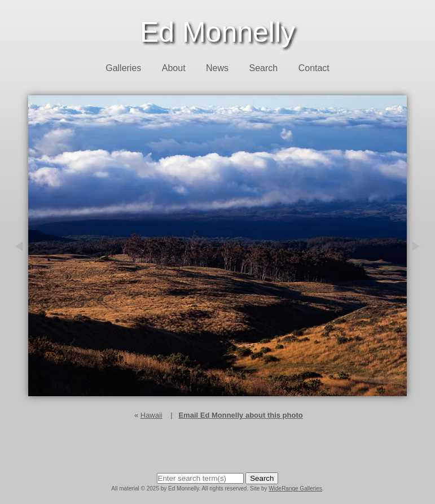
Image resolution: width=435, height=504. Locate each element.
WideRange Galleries (295, 488)
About (174, 68)
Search (264, 68)
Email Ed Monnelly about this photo (240, 415)
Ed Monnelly (217, 32)
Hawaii (151, 415)
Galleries (123, 68)
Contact (314, 68)
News (217, 68)
